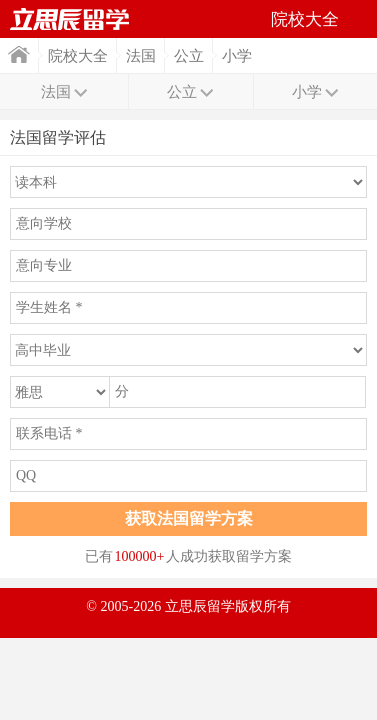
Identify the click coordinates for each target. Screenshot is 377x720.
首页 (19, 54)
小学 (237, 56)
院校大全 (78, 56)
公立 (189, 56)
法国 (141, 56)
